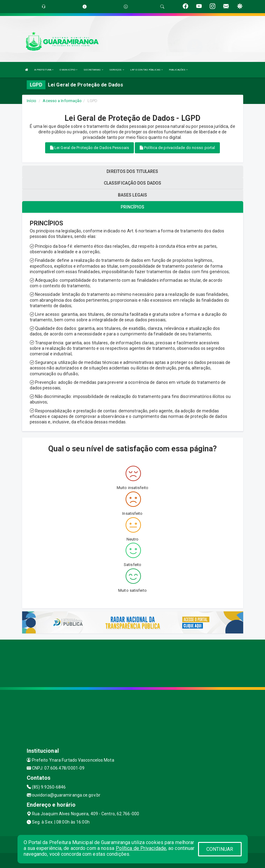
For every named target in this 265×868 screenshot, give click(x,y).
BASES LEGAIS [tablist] (132, 195)
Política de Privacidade (141, 848)
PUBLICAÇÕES (178, 70)
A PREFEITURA (44, 70)
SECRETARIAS (93, 70)
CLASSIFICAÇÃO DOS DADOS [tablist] (132, 183)
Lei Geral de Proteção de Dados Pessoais (90, 148)
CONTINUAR (220, 849)
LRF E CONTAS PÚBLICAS (146, 70)
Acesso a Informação (62, 101)
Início (32, 101)
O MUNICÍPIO (68, 70)
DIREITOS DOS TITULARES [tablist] (132, 171)
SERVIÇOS (117, 70)
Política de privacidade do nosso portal (177, 148)
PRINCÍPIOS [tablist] (133, 207)
